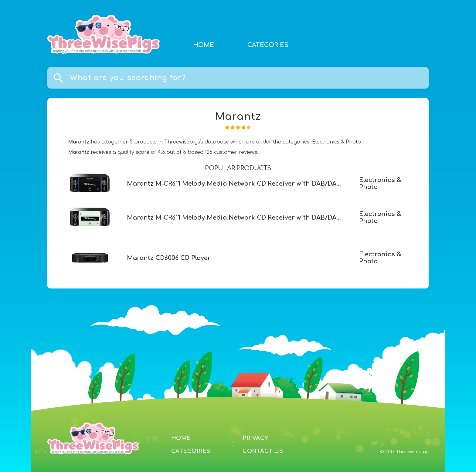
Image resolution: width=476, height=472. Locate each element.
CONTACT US (263, 451)
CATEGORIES (268, 45)
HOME (204, 45)
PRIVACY (255, 438)
